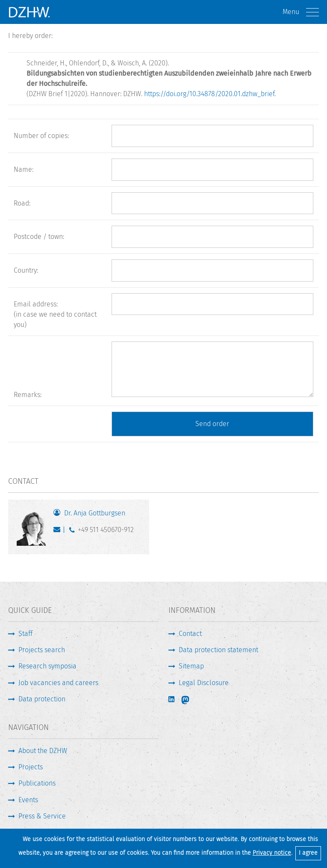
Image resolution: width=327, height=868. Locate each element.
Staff (25, 634)
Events (28, 800)
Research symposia (47, 666)
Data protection (42, 699)
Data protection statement (218, 650)
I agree (308, 853)
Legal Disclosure (204, 683)
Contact (190, 634)
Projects (31, 767)
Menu (301, 12)
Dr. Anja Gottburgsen (95, 513)
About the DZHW (43, 751)
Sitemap (191, 666)
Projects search (42, 650)
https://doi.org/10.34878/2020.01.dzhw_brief (209, 94)
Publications (37, 783)
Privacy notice (272, 853)
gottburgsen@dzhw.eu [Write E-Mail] (59, 532)
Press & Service (42, 816)
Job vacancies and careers (58, 683)
